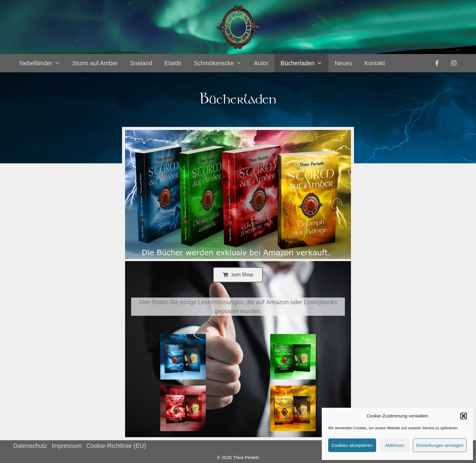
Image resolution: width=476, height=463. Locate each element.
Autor (261, 63)
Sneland (141, 63)
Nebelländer (43, 63)
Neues (343, 63)
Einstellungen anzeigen (440, 445)
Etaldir (173, 63)
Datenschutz (30, 446)
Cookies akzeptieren (352, 445)
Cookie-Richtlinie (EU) (116, 446)
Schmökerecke (221, 63)
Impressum (67, 446)
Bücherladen (304, 63)
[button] (464, 416)
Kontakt (375, 63)
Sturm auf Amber (95, 63)
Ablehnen (394, 445)
